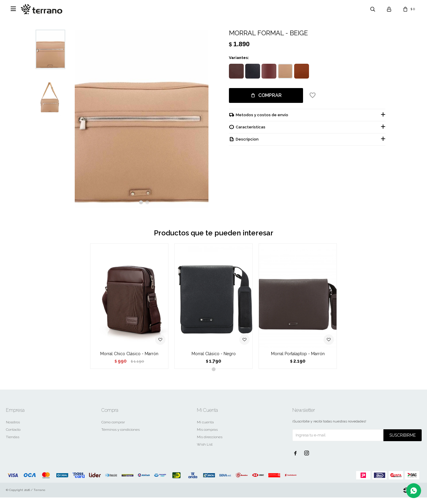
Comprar (270, 95)
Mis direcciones (210, 444)
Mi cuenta (205, 429)
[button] (141, 209)
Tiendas (13, 444)
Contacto (13, 436)
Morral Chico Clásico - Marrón (129, 360)
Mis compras (207, 436)
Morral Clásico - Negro (214, 360)
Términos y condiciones (121, 436)
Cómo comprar (113, 429)
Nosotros (13, 429)
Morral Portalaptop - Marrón (298, 360)
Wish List (205, 451)
